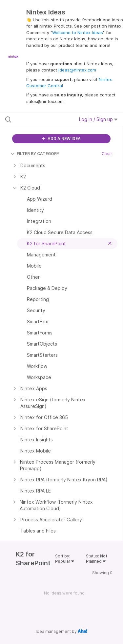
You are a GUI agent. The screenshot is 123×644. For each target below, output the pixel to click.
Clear (107, 154)
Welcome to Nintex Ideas (78, 32)
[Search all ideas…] (39, 119)
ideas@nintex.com (77, 70)
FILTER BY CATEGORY (35, 154)
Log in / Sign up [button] (98, 119)
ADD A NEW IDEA (61, 139)
